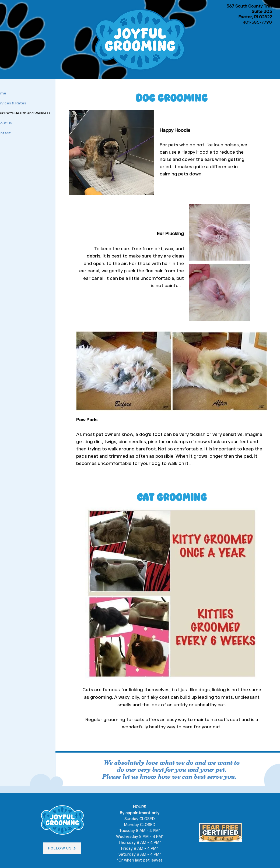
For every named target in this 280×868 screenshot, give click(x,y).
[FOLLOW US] (62, 848)
